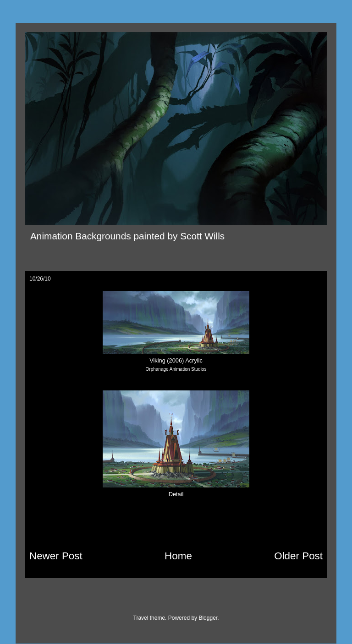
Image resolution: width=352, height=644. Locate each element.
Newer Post (56, 556)
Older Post (298, 556)
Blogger (208, 618)
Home (178, 556)
